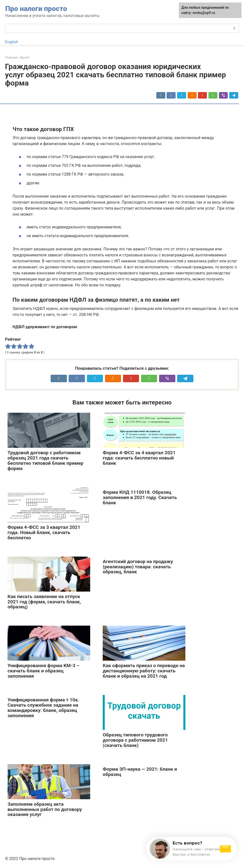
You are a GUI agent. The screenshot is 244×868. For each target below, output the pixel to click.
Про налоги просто (36, 9)
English (12, 42)
